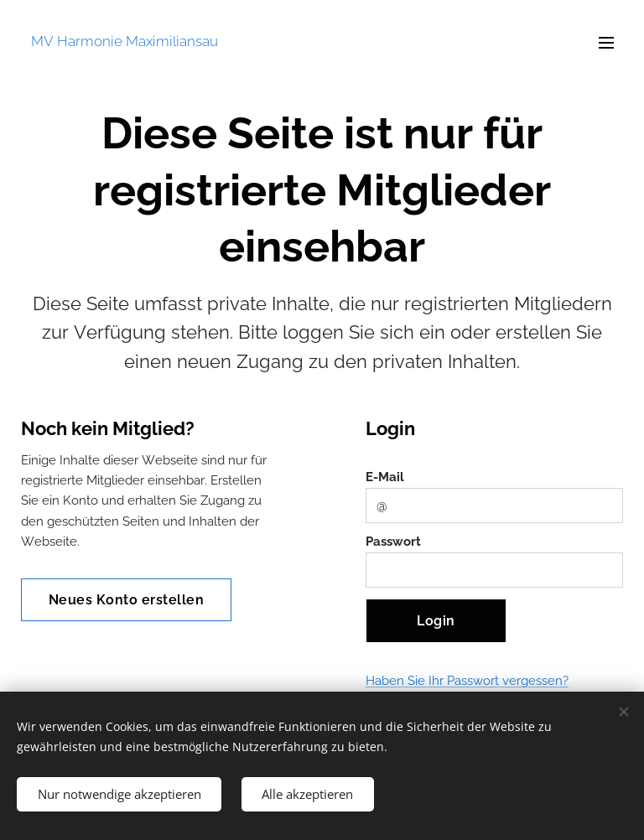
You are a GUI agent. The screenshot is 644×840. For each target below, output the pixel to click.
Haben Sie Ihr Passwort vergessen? (467, 682)
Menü (606, 43)
